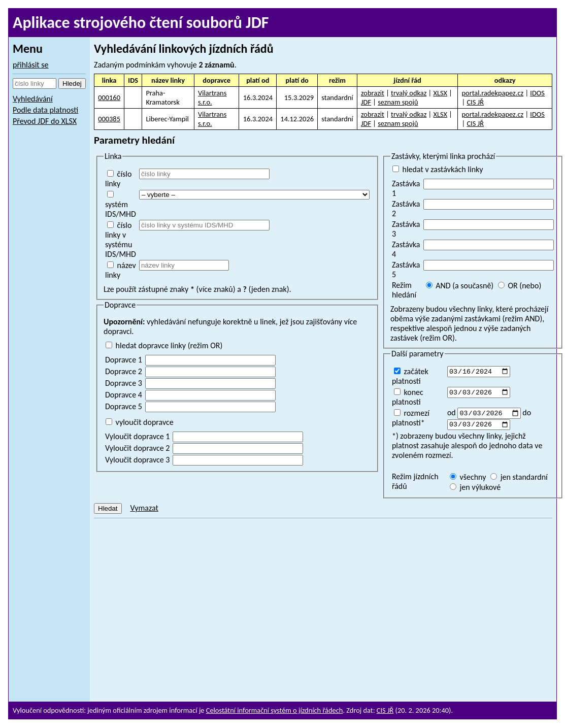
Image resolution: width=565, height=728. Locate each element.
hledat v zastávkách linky (438, 169)
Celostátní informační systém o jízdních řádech (275, 710)
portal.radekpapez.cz (493, 93)
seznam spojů (398, 102)
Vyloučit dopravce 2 (137, 448)
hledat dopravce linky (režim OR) (164, 345)
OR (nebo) (520, 286)
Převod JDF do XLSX (45, 121)
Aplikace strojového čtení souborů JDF (141, 23)
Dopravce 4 (124, 395)
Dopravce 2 (124, 371)
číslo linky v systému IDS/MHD (121, 240)
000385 (109, 119)
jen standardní (519, 479)
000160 (109, 97)
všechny (468, 479)
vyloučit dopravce (140, 422)
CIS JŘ (475, 102)
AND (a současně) (460, 286)
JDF (366, 102)
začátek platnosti (410, 376)
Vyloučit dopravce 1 (137, 436)
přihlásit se (31, 65)
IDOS (537, 93)
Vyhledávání (33, 99)
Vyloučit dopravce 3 (137, 460)
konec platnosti (408, 397)
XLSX (440, 93)
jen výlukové (475, 489)
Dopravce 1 (124, 360)
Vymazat (144, 510)
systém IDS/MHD (121, 205)
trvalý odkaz (409, 93)
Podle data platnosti (45, 110)
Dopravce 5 (124, 406)
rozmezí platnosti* (411, 418)
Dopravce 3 (124, 383)
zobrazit (373, 93)
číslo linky (118, 179)
